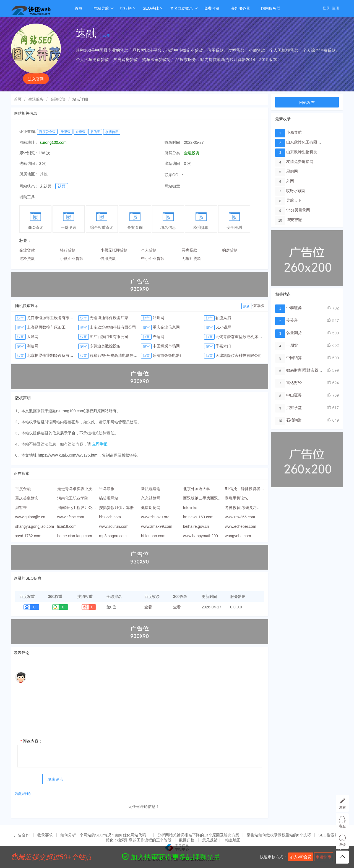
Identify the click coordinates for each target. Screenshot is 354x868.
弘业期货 (294, 333)
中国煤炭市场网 (166, 346)
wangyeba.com (238, 536)
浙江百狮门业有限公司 (109, 337)
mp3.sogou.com (113, 536)
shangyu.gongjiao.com (35, 526)
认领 (106, 35)
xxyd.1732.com (28, 536)
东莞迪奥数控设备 (105, 346)
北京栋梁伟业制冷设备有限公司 (54, 355)
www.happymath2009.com (206, 536)
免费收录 (212, 8)
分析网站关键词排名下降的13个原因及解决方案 (198, 835)
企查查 (80, 132)
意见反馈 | (211, 840)
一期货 (292, 345)
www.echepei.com (240, 526)
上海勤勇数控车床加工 (46, 327)
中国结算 (294, 358)
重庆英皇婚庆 (27, 498)
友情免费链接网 (300, 162)
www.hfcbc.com (71, 517)
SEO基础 (153, 8)
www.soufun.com (114, 526)
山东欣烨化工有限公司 (306, 142)
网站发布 (307, 103)
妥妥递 (292, 320)
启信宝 (95, 132)
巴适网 (158, 337)
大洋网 (33, 337)
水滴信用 (112, 132)
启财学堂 (294, 408)
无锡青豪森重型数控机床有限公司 (244, 337)
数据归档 (187, 840)
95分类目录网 (298, 210)
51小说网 (223, 327)
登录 (326, 8)
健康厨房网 (151, 508)
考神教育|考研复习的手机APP (251, 508)
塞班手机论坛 (236, 498)
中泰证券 (294, 308)
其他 (44, 174)
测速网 (33, 346)
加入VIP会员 (301, 857)
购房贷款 (230, 250)
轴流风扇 (223, 318)
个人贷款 (149, 250)
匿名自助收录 (184, 8)
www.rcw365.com (240, 517)
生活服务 (36, 99)
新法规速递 (151, 489)
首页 (79, 8)
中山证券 (294, 395)
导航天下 (294, 200)
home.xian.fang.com (75, 536)
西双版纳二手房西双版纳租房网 (210, 498)
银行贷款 (68, 250)
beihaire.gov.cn (196, 526)
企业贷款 (27, 250)
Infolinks (190, 508)
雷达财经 (294, 383)
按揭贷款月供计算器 (116, 508)
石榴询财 (294, 420)
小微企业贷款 (72, 258)
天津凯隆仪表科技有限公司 (239, 355)
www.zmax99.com (157, 526)
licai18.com (67, 526)
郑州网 (158, 318)
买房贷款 (189, 250)
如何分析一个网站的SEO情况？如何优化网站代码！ (105, 835)
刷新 (246, 306)
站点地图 (233, 840)
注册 (335, 8)
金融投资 (58, 99)
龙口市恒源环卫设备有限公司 (52, 318)
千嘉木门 (223, 346)
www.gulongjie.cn (30, 517)
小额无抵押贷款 (114, 250)
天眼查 (66, 132)
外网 (290, 181)
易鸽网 (292, 171)
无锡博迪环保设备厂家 (109, 318)
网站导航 (104, 8)
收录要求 (45, 835)
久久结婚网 (151, 498)
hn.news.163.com (198, 517)
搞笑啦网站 (109, 498)
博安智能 (294, 220)
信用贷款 (108, 258)
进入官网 (36, 79)
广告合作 (22, 835)
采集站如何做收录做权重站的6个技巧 (279, 835)
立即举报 (100, 444)
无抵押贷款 (191, 258)
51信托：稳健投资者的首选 (248, 489)
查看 (148, 607)
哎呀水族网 (296, 191)
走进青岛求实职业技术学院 (80, 489)
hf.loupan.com (153, 536)
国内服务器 (271, 8)
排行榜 (128, 8)
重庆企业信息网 (166, 327)
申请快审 (324, 857)
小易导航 (294, 132)
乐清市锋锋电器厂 (168, 355)
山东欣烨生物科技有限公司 (113, 327)
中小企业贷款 (153, 258)
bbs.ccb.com (110, 517)
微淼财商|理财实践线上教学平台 (314, 370)
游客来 (21, 508)
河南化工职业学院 (73, 498)
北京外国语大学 (197, 489)
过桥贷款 (27, 258)
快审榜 (258, 306)
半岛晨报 (107, 489)
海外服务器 (240, 8)
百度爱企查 (47, 132)
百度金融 (23, 489)
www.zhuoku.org (155, 517)
